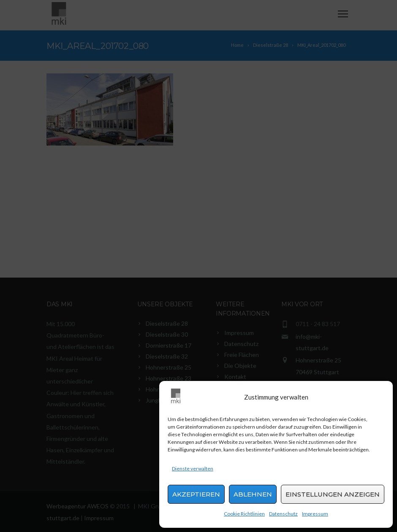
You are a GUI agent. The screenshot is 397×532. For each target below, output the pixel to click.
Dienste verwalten (193, 469)
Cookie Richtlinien (244, 514)
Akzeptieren (196, 494)
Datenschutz (283, 514)
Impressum (315, 514)
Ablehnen (253, 494)
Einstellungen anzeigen (333, 494)
